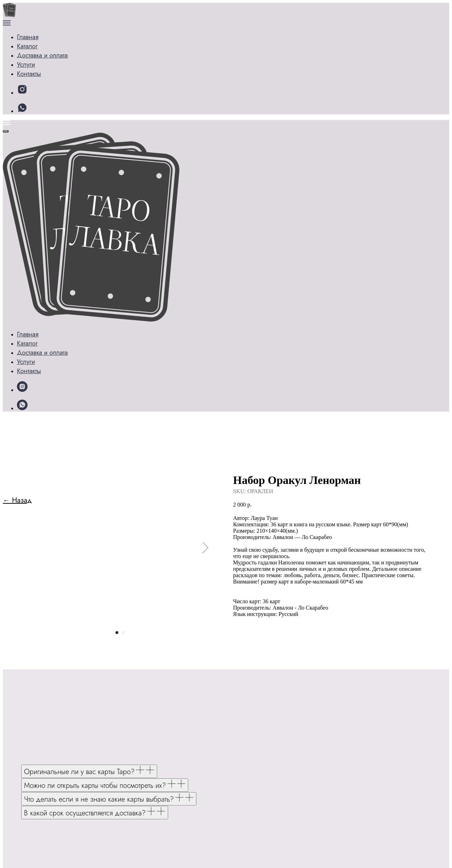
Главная (29, 31)
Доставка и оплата (54, 61)
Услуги (36, 51)
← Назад (17, 107)
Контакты (39, 71)
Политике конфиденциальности (139, 852)
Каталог (37, 41)
